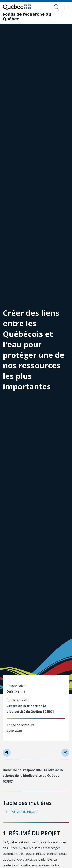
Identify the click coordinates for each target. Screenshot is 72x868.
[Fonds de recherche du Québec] (33, 16)
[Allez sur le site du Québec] (17, 7)
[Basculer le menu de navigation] (66, 7)
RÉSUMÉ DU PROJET (23, 812)
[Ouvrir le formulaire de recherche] (57, 7)
